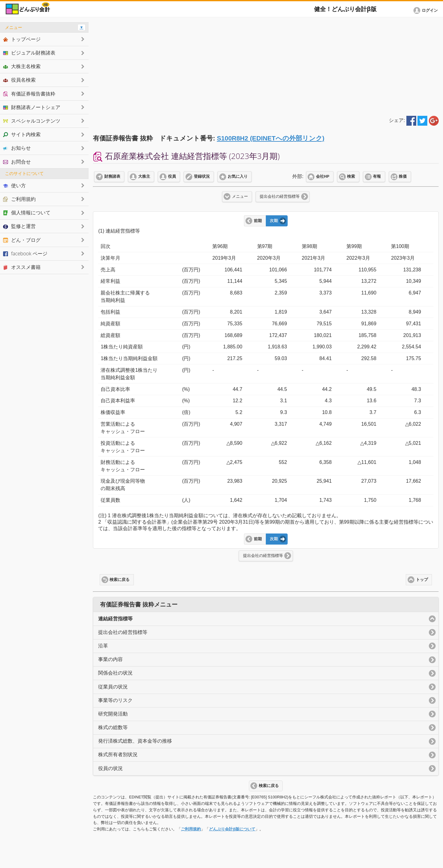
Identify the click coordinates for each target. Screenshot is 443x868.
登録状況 (202, 176)
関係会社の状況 (115, 673)
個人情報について (27, 213)
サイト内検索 (22, 134)
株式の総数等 (113, 727)
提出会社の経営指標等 (280, 197)
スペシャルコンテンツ (32, 121)
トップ (422, 580)
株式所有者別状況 (118, 754)
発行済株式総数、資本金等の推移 (135, 741)
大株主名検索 (22, 66)
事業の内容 (110, 659)
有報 (377, 176)
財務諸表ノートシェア (32, 107)
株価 (403, 176)
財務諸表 (112, 176)
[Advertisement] (266, 65)
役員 (172, 176)
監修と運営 (19, 226)
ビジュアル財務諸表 (29, 53)
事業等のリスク (115, 700)
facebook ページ (25, 254)
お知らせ (17, 148)
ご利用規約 (191, 829)
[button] (427, 10)
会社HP (323, 176)
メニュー (240, 197)
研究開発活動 (113, 714)
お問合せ (17, 162)
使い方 (14, 185)
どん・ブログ (22, 240)
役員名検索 (19, 80)
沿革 (103, 646)
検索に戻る (120, 580)
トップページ (22, 39)
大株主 (144, 176)
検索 (351, 176)
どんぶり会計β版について (232, 829)
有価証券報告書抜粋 (29, 94)
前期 (258, 221)
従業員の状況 (113, 687)
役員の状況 (110, 768)
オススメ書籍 (22, 267)
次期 (274, 221)
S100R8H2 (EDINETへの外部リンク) (271, 138)
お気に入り (238, 176)
